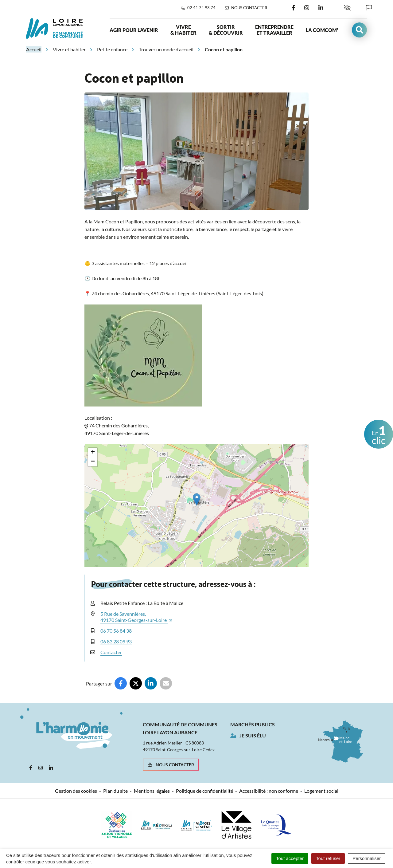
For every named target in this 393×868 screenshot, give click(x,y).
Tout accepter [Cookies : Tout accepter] (290, 858)
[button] (359, 30)
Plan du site (115, 791)
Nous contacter (171, 765)
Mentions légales (152, 791)
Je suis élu (253, 735)
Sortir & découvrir (226, 30)
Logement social (321, 791)
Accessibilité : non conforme (269, 791)
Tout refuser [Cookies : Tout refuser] (328, 858)
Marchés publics (253, 724)
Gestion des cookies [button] (76, 791)
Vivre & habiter (183, 30)
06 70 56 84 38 (116, 631)
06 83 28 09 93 (116, 641)
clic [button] (379, 434)
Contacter (111, 652)
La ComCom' (322, 30)
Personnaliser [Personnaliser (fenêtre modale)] (367, 858)
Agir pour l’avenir (134, 30)
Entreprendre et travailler (274, 30)
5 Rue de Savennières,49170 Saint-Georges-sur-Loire (136, 617)
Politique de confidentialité (204, 791)
